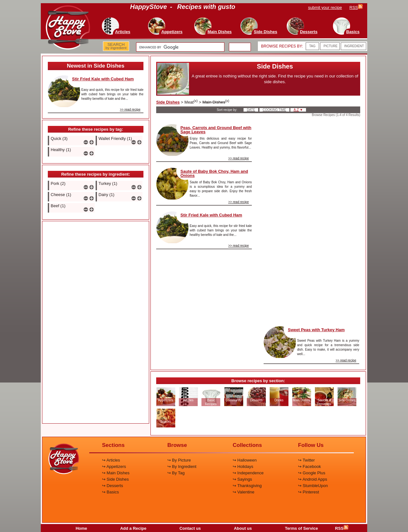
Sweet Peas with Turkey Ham (316, 330)
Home (81, 528)
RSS (342, 528)
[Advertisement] (96, 323)
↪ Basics (110, 492)
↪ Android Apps (313, 479)
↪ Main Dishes (116, 473)
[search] (180, 47)
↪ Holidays (243, 466)
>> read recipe (130, 109)
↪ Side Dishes (115, 479)
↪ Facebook (310, 466)
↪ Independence (248, 473)
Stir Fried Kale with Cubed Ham (103, 79)
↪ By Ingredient (182, 466)
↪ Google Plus (312, 473)
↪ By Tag (176, 473)
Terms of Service (302, 528)
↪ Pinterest (309, 492)
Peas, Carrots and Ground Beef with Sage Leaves (216, 130)
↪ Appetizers (114, 466)
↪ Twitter (306, 460)
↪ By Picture (179, 460)
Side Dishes (168, 102)
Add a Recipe (133, 528)
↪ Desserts (113, 486)
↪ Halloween (245, 460)
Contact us (190, 528)
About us (243, 528)
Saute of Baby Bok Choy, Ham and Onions (214, 173)
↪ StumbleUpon (313, 486)
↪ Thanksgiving (247, 486)
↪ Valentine (244, 492)
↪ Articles (111, 460)
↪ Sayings (242, 479)
